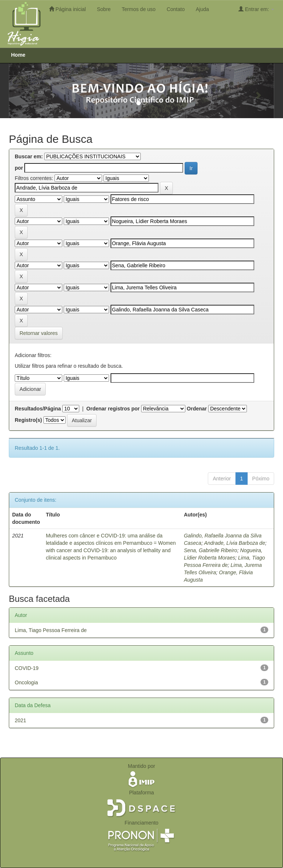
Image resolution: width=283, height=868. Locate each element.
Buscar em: (29, 156)
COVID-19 (27, 668)
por (19, 168)
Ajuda (202, 9)
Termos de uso (139, 9)
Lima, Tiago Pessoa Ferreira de (51, 630)
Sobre (104, 9)
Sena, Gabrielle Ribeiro (211, 550)
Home (18, 55)
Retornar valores (39, 333)
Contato (176, 9)
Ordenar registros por (113, 409)
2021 (20, 720)
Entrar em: (256, 9)
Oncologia (26, 682)
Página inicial (67, 9)
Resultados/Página (38, 409)
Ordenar (197, 409)
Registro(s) (28, 420)
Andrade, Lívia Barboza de (235, 543)
